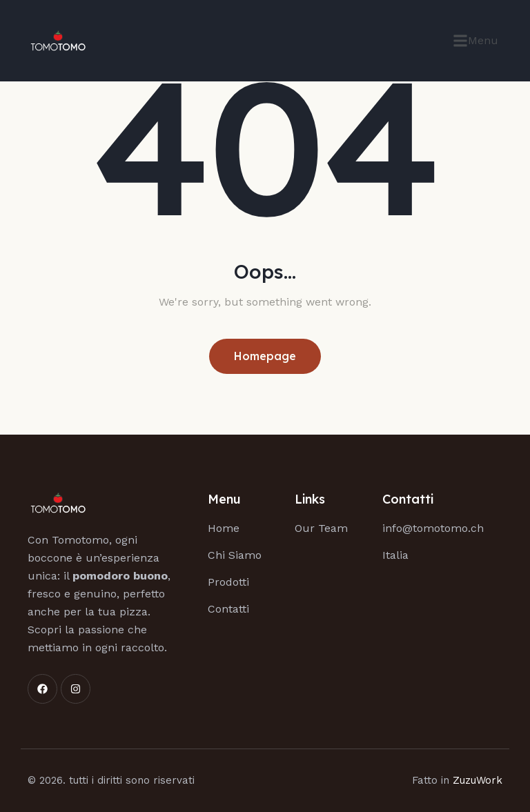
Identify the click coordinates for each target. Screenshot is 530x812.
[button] (475, 41)
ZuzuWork (478, 780)
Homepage (265, 356)
